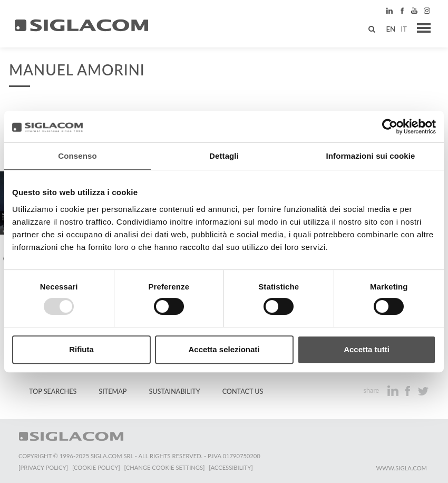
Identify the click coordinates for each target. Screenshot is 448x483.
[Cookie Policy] (96, 467)
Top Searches (53, 392)
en (391, 29)
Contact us (243, 392)
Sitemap (113, 392)
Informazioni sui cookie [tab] (371, 156)
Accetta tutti (367, 349)
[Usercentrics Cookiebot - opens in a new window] (390, 127)
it (404, 29)
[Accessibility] (231, 467)
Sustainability (174, 392)
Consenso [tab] (77, 156)
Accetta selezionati (224, 349)
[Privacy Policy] (43, 467)
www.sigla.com (401, 468)
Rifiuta (81, 349)
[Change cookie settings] (165, 467)
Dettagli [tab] (224, 156)
